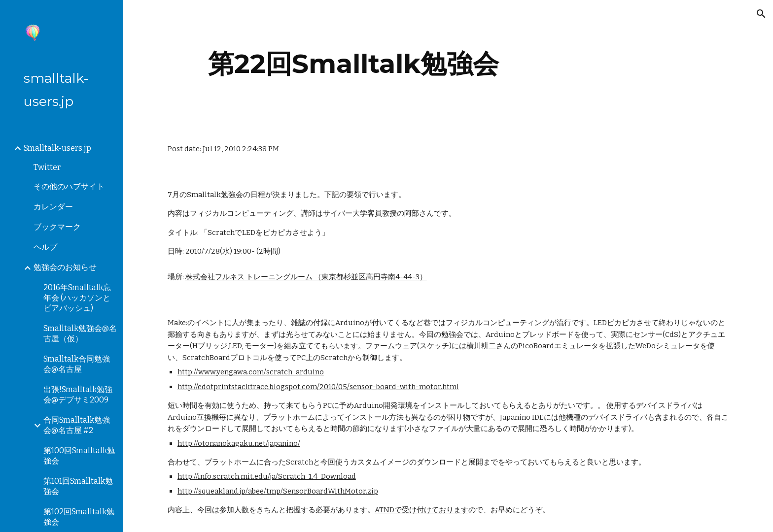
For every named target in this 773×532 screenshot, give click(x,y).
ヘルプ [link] (45, 247)
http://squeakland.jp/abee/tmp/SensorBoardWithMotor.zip (278, 491)
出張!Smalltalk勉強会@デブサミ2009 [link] (78, 395)
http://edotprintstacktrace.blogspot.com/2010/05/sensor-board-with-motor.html (318, 387)
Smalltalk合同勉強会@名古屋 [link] (77, 364)
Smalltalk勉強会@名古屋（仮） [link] (80, 333)
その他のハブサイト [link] (69, 186)
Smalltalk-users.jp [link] (57, 148)
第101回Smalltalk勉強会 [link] (78, 486)
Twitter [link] (47, 167)
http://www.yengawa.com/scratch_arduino (251, 372)
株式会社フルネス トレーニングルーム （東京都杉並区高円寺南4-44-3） (306, 277)
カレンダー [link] (53, 207)
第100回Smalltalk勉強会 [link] (79, 456)
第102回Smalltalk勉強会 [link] (79, 517)
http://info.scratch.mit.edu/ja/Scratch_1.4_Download (267, 476)
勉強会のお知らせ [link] (65, 267)
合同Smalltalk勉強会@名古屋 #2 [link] (77, 425)
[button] (761, 14)
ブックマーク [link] (57, 227)
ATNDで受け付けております (422, 510)
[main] (353, 64)
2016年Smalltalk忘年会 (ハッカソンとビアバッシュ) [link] (77, 298)
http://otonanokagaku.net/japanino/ (239, 443)
